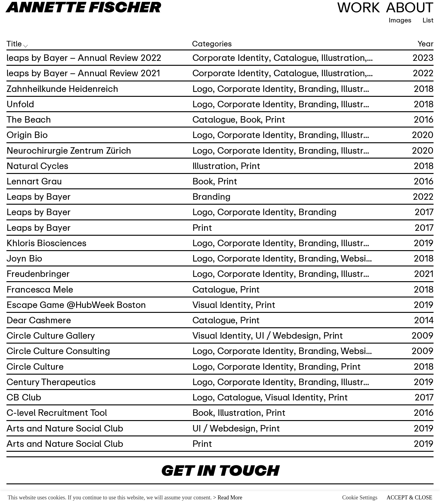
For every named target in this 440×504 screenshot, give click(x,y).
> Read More (228, 498)
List (428, 20)
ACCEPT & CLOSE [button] (409, 498)
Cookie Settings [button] (360, 498)
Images (406, 20)
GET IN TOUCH (220, 470)
